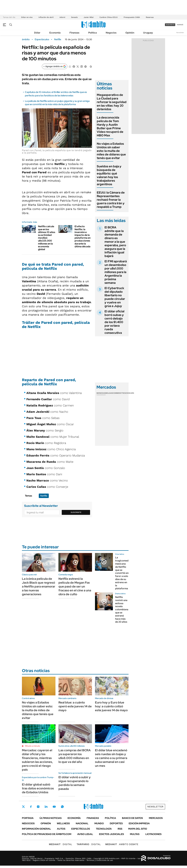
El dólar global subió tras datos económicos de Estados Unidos (38, 788)
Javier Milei (89, 17)
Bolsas (109, 393)
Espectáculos (42, 39)
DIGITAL (61, 844)
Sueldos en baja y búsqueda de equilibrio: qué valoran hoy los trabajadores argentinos (109, 175)
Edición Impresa (139, 823)
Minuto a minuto (32, 746)
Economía (55, 33)
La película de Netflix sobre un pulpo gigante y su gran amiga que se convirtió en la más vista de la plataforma (57, 103)
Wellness (63, 823)
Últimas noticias (51, 818)
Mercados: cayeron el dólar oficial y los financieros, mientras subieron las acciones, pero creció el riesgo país (37, 760)
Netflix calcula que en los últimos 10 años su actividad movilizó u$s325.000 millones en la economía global (47, 238)
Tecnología (104, 829)
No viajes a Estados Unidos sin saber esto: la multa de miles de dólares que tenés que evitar (111, 151)
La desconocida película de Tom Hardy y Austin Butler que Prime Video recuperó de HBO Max (110, 126)
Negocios (111, 33)
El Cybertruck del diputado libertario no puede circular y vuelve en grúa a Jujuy (115, 297)
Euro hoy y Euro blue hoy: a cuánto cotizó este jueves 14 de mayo (111, 706)
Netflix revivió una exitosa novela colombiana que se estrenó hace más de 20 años (122, 609)
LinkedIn (46, 807)
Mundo (99, 823)
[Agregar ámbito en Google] (55, 66)
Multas (135, 834)
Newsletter (180, 33)
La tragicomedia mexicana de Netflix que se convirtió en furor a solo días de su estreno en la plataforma (123, 573)
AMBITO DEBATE (122, 844)
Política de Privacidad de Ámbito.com (47, 834)
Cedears (130, 393)
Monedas (101, 393)
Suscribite (76, 512)
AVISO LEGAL (85, 834)
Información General (36, 829)
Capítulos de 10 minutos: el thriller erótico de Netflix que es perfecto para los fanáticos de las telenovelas (56, 94)
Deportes (116, 823)
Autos (61, 829)
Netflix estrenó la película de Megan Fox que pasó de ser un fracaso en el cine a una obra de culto (75, 586)
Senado (74, 17)
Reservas (150, 17)
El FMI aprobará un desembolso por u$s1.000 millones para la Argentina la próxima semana (116, 272)
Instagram (38, 807)
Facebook (31, 807)
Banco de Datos (132, 818)
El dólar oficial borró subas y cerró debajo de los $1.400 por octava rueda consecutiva (114, 322)
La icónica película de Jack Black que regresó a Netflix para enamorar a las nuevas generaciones (39, 586)
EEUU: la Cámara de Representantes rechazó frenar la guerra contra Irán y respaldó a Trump (111, 200)
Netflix (58, 39)
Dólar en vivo (27, 17)
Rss (120, 829)
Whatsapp (62, 807)
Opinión (130, 33)
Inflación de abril (46, 17)
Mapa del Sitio (138, 829)
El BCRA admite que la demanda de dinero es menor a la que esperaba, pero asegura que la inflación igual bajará (115, 242)
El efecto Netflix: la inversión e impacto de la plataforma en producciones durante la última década (83, 236)
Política (93, 33)
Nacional (82, 823)
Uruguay (148, 33)
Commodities (119, 393)
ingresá (180, 25)
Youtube (54, 807)
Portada (28, 818)
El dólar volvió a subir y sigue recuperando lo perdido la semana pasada (75, 783)
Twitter (23, 807)
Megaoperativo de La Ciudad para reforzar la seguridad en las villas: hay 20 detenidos (112, 102)
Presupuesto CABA (132, 17)
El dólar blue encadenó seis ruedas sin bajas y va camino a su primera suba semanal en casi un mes (111, 758)
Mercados (156, 818)
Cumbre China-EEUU (109, 17)
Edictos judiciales (111, 834)
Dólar (37, 33)
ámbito (26, 39)
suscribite (170, 25)
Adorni (62, 17)
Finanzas (74, 33)
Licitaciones (153, 834)
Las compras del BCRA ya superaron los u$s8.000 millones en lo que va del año (75, 756)
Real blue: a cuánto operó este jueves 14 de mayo (75, 706)
